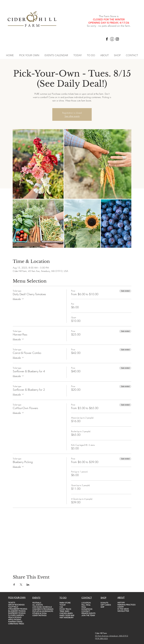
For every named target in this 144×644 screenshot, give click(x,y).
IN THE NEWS (123, 609)
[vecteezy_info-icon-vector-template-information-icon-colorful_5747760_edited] (112, 39)
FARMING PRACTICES (126, 605)
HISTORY (121, 603)
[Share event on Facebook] (14, 585)
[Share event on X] (21, 585)
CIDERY (121, 607)
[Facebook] (107, 39)
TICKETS (12, 603)
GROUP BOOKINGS (16, 605)
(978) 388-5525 (101, 638)
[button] (29, 55)
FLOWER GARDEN (16, 615)
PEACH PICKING (15, 617)
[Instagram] (117, 39)
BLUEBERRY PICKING (17, 611)
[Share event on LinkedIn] (28, 585)
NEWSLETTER (123, 611)
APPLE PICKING (15, 619)
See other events (72, 116)
